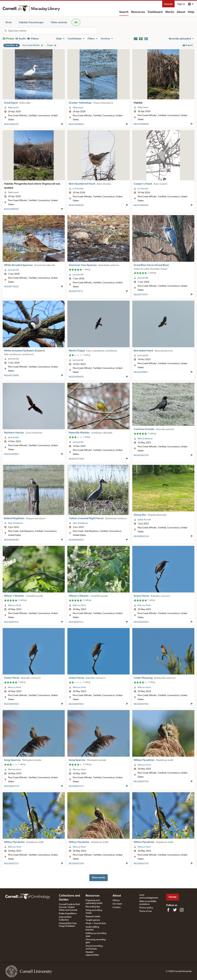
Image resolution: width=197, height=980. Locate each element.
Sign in (181, 4)
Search (124, 12)
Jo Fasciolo (78, 189)
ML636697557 (11, 864)
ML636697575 (76, 786)
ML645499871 (141, 372)
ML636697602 (76, 704)
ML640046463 (12, 540)
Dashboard (155, 12)
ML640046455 (76, 540)
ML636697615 (76, 622)
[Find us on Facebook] (168, 910)
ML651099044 (141, 205)
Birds (9, 22)
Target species (93, 920)
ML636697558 (76, 864)
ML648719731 (76, 291)
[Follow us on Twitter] (175, 910)
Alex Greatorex (145, 439)
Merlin (170, 12)
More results (99, 878)
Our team (117, 904)
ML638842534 (141, 536)
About (181, 12)
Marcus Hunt (15, 605)
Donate (168, 4)
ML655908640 (141, 124)
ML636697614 (11, 622)
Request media (93, 917)
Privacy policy (146, 908)
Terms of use (145, 911)
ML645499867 (12, 454)
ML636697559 (141, 782)
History (116, 900)
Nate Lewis (13, 108)
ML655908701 (11, 124)
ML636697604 (141, 622)
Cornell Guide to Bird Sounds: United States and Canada (69, 907)
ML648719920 (11, 287)
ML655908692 (76, 124)
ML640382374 (141, 455)
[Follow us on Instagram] (182, 910)
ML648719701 (141, 295)
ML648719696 (11, 375)
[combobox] (53, 31)
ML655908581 (11, 209)
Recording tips (93, 907)
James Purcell (144, 520)
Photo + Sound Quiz (96, 923)
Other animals (59, 22)
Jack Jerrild (13, 270)
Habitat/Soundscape (31, 22)
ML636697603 (11, 704)
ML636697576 (11, 786)
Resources (138, 12)
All (76, 22)
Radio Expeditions (68, 914)
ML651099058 (76, 205)
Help (191, 12)
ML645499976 (76, 377)
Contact (116, 907)
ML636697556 (141, 864)
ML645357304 (76, 459)
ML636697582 (141, 704)
